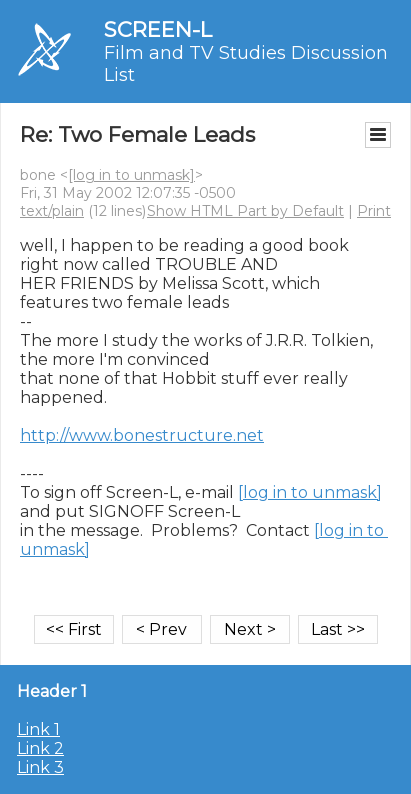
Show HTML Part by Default (245, 211)
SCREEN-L (158, 29)
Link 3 (40, 767)
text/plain (52, 211)
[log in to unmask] (131, 175)
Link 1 (38, 729)
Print (374, 211)
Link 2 (40, 748)
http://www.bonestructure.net (142, 435)
